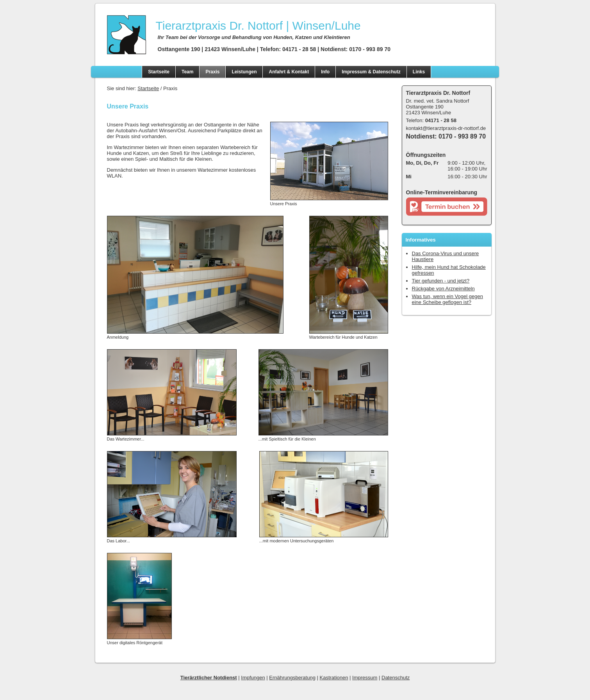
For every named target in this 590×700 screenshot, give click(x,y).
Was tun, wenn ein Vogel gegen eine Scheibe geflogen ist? (447, 299)
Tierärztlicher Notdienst (209, 678)
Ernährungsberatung (292, 678)
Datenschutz (396, 678)
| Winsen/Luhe (258, 26)
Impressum (365, 678)
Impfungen (253, 678)
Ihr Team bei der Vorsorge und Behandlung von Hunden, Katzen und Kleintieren (254, 37)
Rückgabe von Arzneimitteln (443, 289)
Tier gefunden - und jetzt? (441, 281)
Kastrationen (334, 678)
